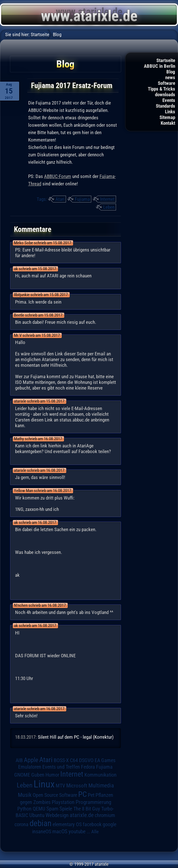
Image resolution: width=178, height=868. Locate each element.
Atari (60, 199)
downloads (165, 95)
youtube (77, 831)
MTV (60, 786)
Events (169, 100)
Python (24, 809)
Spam (52, 809)
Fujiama (82, 199)
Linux (44, 784)
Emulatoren (30, 767)
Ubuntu (37, 815)
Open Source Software (55, 795)
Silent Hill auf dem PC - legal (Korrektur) (76, 737)
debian (41, 823)
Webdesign (57, 815)
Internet (107, 199)
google (109, 824)
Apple (31, 760)
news (170, 77)
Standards (165, 106)
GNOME (22, 775)
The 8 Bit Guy (87, 809)
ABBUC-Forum (58, 176)
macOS (60, 832)
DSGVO (86, 760)
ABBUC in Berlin (160, 66)
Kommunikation (101, 775)
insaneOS (42, 832)
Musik (25, 795)
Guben (38, 775)
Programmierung (93, 802)
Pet (91, 795)
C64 (74, 760)
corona (21, 824)
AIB (19, 760)
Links (170, 112)
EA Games (105, 760)
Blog (171, 72)
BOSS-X (61, 760)
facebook (92, 824)
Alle (95, 832)
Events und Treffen (61, 767)
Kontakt (168, 123)
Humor (52, 775)
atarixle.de (82, 815)
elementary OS (67, 824)
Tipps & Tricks (162, 89)
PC (82, 794)
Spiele (66, 809)
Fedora (88, 767)
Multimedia (101, 785)
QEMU (39, 809)
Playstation (63, 802)
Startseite (166, 60)
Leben (109, 207)
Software (166, 83)
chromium (105, 815)
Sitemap (167, 117)
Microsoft (77, 786)
